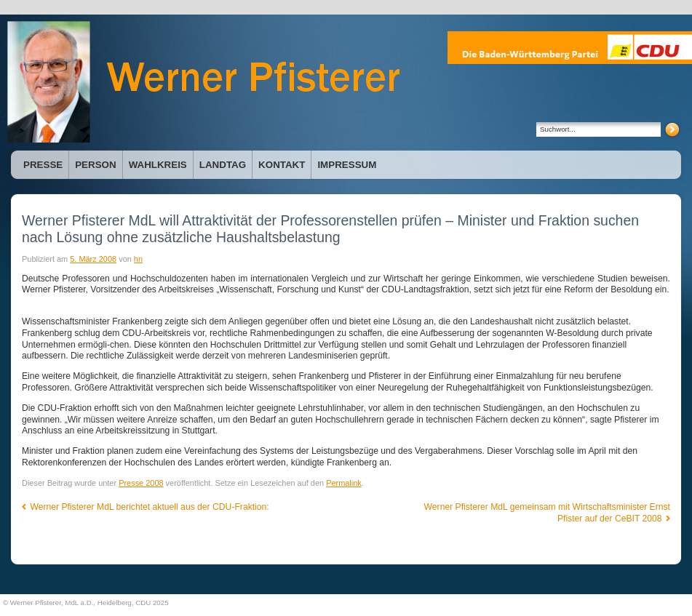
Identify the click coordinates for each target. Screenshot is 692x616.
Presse (43, 165)
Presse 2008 (141, 483)
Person (95, 165)
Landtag (223, 165)
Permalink (344, 483)
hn (138, 259)
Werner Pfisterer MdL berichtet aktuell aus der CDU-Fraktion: (146, 507)
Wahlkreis (158, 165)
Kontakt (282, 165)
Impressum (347, 165)
